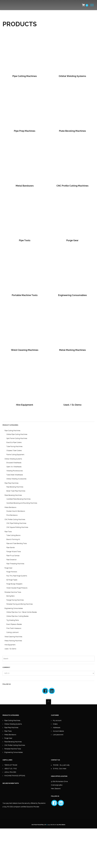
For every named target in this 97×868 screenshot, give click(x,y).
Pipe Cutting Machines (12, 431)
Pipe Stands (11, 548)
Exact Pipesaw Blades (14, 624)
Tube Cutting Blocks (13, 535)
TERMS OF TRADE (11, 765)
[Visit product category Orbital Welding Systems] (72, 53)
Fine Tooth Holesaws (14, 628)
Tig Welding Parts (13, 620)
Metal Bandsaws (10, 507)
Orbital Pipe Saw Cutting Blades (17, 616)
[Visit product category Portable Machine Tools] (25, 272)
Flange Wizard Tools (14, 552)
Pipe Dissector (11, 560)
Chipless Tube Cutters (14, 451)
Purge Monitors (12, 572)
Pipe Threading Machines (15, 564)
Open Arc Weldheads (14, 467)
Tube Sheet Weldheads (15, 475)
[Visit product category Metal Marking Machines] (72, 327)
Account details (58, 731)
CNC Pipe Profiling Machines (16, 523)
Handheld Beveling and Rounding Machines (22, 503)
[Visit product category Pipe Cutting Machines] (25, 53)
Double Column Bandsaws (16, 511)
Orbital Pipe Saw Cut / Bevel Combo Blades (22, 612)
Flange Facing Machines (15, 600)
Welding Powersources (15, 471)
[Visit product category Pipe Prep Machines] (25, 108)
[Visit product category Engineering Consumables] (72, 272)
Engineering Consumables (14, 608)
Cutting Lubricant (13, 632)
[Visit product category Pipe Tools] (25, 217)
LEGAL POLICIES (10, 772)
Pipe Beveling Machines (15, 487)
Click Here (63, 769)
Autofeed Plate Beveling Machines (19, 499)
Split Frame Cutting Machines (17, 438)
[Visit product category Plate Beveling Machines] (72, 108)
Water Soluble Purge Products (17, 588)
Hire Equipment (10, 645)
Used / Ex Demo (10, 649)
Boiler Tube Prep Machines (16, 491)
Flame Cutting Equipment (15, 455)
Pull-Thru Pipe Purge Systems (17, 576)
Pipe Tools (8, 532)
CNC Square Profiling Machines (17, 527)
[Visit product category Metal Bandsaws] (25, 162)
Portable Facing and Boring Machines (20, 604)
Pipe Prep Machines (11, 483)
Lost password (58, 735)
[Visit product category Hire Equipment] (25, 382)
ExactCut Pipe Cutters (14, 442)
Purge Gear (8, 568)
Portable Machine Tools (13, 592)
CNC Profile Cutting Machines (15, 519)
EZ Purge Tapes (12, 580)
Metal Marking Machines (13, 641)
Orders (55, 724)
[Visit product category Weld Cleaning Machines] (25, 327)
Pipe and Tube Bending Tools (17, 543)
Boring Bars (10, 596)
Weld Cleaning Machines (13, 637)
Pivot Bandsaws (12, 515)
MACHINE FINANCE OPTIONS (15, 776)
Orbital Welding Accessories (16, 479)
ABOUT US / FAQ (11, 769)
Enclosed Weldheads (14, 463)
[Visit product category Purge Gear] (72, 217)
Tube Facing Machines (14, 447)
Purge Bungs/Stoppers (14, 584)
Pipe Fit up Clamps (13, 556)
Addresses (57, 728)
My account (57, 721)
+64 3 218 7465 (64, 765)
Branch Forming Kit (13, 539)
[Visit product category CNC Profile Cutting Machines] (72, 162)
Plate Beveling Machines (13, 495)
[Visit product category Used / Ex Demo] (72, 382)
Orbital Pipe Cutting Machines (17, 434)
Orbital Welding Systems (13, 459)
